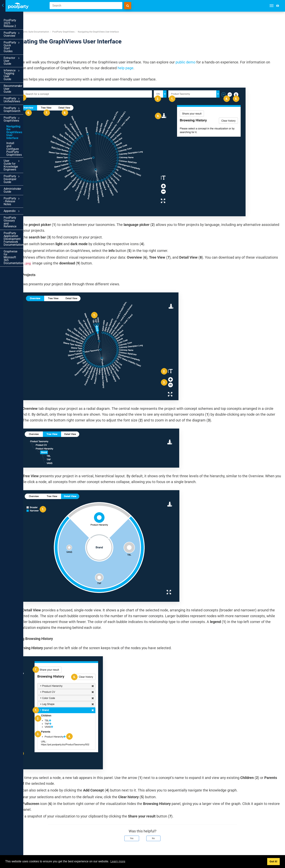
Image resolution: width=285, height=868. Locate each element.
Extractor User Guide (24, 44)
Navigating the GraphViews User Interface (18, 89)
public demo (233, 48)
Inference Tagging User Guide (24, 52)
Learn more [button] (118, 861)
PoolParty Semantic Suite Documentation (76, 18)
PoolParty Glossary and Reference (19, 143)
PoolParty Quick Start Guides (24, 35)
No (177, 833)
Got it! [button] (273, 861)
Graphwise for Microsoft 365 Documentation (22, 166)
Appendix (24, 136)
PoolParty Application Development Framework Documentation (20, 155)
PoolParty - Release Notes (24, 129)
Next (277, 851)
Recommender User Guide (24, 60)
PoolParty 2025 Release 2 (20, 20)
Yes (155, 833)
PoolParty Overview (24, 27)
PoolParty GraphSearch (24, 73)
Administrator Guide (24, 122)
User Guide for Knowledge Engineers (24, 107)
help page (223, 54)
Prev (60, 851)
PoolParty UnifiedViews (24, 67)
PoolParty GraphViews (24, 80)
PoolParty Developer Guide (24, 115)
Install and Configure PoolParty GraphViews (21, 98)
